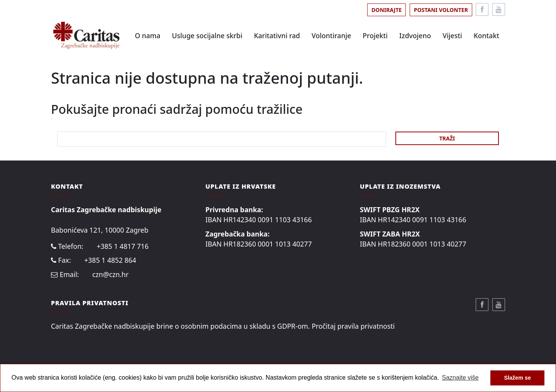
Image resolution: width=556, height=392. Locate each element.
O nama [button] (147, 35)
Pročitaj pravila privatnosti (353, 326)
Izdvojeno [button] (415, 35)
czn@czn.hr (110, 274)
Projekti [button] (375, 35)
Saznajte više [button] (460, 378)
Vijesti (452, 35)
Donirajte (386, 10)
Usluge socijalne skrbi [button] (207, 35)
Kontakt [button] (486, 35)
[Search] (222, 139)
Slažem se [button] (517, 378)
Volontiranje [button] (331, 35)
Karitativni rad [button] (277, 35)
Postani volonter (441, 10)
